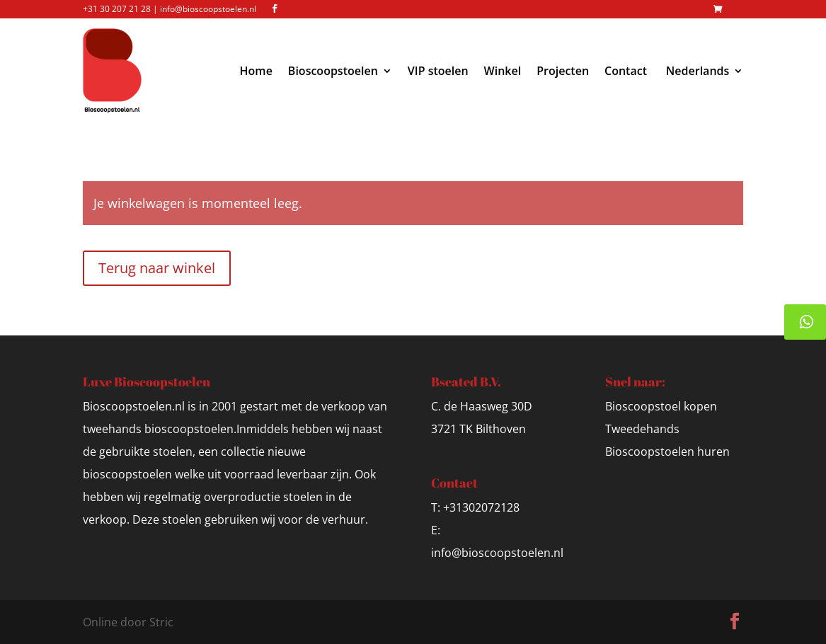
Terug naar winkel (157, 268)
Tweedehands (642, 429)
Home (256, 71)
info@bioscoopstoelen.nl (497, 553)
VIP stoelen (438, 71)
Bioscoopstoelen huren (667, 452)
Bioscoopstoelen (333, 71)
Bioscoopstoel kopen (661, 406)
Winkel (503, 71)
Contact (626, 71)
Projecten (563, 71)
